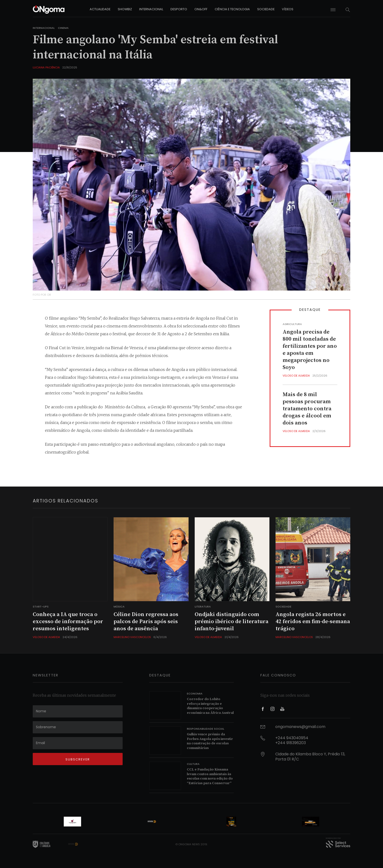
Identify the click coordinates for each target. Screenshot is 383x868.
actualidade (100, 9)
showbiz (125, 9)
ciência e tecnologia (232, 9)
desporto (179, 9)
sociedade (266, 9)
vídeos (288, 9)
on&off (201, 9)
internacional (151, 9)
